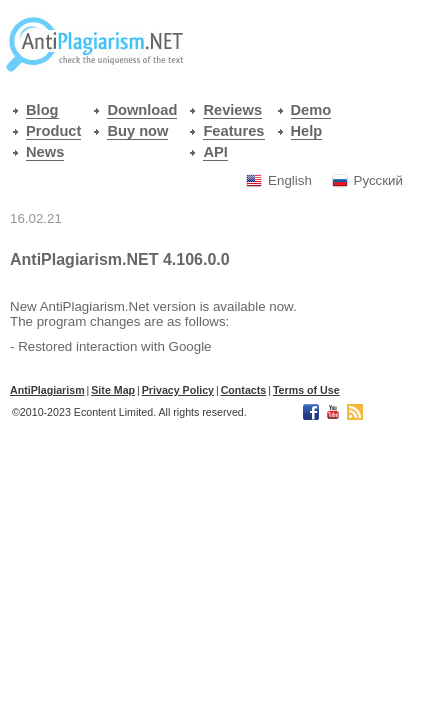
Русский (378, 180)
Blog (42, 110)
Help (307, 131)
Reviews (232, 110)
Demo (311, 110)
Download (142, 110)
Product (53, 131)
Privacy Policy (178, 390)
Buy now (137, 131)
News (45, 152)
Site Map (113, 390)
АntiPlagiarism (47, 390)
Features (233, 131)
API (215, 152)
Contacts (244, 390)
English (290, 180)
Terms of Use (306, 390)
